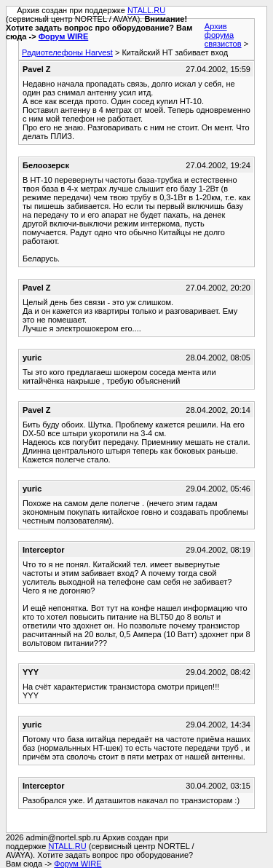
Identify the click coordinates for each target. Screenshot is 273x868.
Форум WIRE (64, 36)
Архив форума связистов (223, 35)
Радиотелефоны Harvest (67, 52)
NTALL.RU (146, 10)
